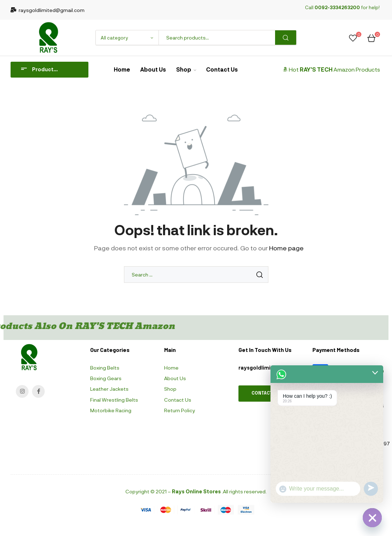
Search (286, 38)
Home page (286, 248)
